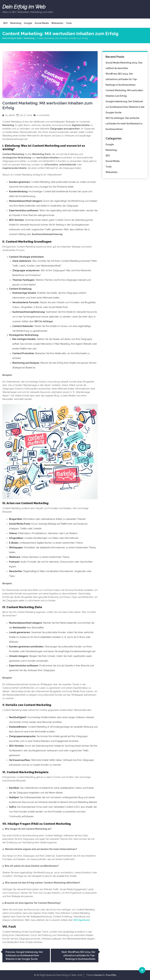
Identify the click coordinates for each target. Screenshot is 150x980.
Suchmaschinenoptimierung (47, 234)
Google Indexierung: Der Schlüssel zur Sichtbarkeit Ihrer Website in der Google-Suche (125, 107)
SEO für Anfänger (44, 321)
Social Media (42, 23)
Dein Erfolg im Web (24, 7)
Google (28, 23)
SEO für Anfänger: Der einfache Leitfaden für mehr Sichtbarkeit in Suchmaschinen (124, 124)
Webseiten (57, 23)
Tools (69, 23)
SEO (5, 23)
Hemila (98, 975)
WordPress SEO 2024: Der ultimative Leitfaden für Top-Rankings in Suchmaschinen (122, 79)
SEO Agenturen (82, 920)
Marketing (16, 23)
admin (12, 115)
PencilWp (111, 975)
